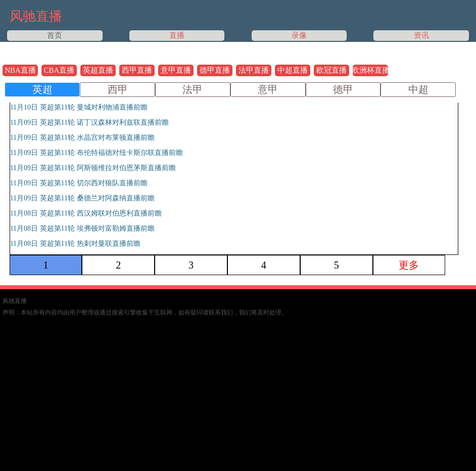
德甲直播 (215, 70)
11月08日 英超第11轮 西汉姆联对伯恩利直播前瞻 (86, 213)
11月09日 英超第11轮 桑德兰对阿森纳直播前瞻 (82, 198)
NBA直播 (20, 70)
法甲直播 (254, 70)
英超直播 (98, 70)
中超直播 (293, 70)
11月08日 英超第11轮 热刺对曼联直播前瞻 (75, 244)
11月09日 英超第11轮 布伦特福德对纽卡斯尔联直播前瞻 (97, 153)
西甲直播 (137, 70)
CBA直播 (59, 70)
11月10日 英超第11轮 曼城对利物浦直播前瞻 (79, 107)
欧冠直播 (331, 70)
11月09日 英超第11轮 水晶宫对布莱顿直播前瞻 (82, 138)
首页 (55, 35)
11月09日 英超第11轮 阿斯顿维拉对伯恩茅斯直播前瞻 (93, 168)
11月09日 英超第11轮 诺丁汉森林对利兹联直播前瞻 (89, 122)
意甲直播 (176, 70)
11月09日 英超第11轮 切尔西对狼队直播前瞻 (79, 183)
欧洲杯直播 (370, 70)
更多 (409, 265)
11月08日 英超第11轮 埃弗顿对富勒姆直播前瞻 (82, 228)
